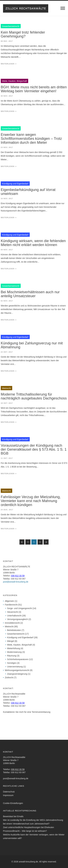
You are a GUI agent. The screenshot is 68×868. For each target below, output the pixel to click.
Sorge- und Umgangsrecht (19, 608)
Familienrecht (11, 605)
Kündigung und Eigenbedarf (20, 637)
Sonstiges (12, 663)
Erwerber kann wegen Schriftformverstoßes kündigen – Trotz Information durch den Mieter (31, 138)
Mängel (11, 641)
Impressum (8, 795)
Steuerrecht (13, 612)
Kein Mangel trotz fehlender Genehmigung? (23, 34)
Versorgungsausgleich (17, 619)
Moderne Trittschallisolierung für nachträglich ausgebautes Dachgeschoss (34, 396)
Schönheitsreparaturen (18, 659)
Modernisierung (14, 652)
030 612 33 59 (18, 576)
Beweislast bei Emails (13, 816)
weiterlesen (8, 64)
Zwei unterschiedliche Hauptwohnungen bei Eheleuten (28, 827)
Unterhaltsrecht (14, 616)
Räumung (12, 656)
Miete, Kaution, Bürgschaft (19, 645)
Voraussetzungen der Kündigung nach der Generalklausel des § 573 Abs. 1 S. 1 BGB (34, 449)
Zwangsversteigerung (17, 674)
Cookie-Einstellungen (13, 803)
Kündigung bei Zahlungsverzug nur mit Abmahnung (32, 345)
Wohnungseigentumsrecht (17, 670)
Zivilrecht (9, 678)
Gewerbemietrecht (16, 634)
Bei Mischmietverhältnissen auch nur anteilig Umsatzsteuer (30, 294)
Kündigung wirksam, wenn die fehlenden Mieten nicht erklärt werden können (33, 243)
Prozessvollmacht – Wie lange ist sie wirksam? (25, 831)
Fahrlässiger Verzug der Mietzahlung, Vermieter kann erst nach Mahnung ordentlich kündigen (31, 501)
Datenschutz (9, 792)
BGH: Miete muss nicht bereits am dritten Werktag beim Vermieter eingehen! (34, 89)
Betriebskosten (14, 630)
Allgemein (9, 601)
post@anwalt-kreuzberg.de (16, 582)
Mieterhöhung (14, 648)
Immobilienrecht (12, 623)
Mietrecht (9, 627)
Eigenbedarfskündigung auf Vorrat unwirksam (28, 192)
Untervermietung (15, 667)
